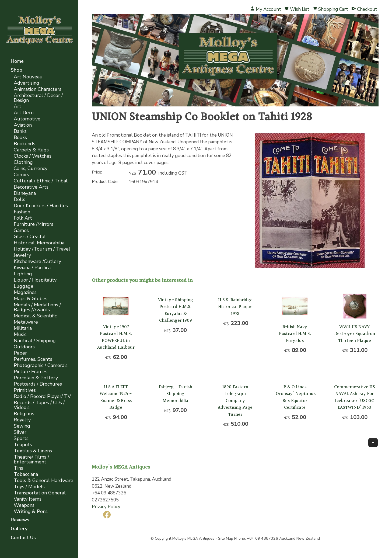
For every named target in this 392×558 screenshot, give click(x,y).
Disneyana (25, 193)
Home (17, 62)
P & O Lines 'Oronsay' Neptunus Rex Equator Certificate (295, 397)
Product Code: (105, 182)
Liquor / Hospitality (35, 280)
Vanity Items (28, 499)
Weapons (24, 505)
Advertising (27, 83)
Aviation (23, 125)
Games (21, 231)
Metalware (26, 322)
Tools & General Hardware (43, 481)
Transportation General (40, 493)
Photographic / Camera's (41, 365)
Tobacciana (26, 474)
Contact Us (23, 538)
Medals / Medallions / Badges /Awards (37, 307)
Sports (21, 439)
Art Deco (24, 113)
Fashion (22, 212)
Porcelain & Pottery (36, 378)
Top (373, 443)
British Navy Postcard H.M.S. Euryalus (295, 334)
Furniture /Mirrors (34, 224)
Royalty (22, 420)
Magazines (25, 292)
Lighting (23, 274)
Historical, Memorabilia (39, 243)
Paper (20, 353)
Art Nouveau (28, 77)
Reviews (20, 520)
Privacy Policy (106, 507)
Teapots (23, 445)
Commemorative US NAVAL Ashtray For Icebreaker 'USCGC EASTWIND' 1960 (355, 397)
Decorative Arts (31, 187)
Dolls (20, 200)
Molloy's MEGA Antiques (193, 538)
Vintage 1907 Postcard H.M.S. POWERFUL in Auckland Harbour (116, 337)
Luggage (24, 286)
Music (20, 335)
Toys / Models (29, 487)
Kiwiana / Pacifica (32, 268)
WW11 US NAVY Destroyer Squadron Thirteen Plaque (355, 334)
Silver (20, 432)
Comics (21, 175)
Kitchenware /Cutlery (37, 261)
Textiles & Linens (33, 451)
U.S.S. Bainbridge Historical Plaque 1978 (235, 307)
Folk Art (23, 218)
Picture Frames (31, 372)
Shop (17, 70)
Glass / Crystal (30, 237)
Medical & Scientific (35, 316)
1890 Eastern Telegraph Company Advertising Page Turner (235, 401)
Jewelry (22, 255)
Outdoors (24, 347)
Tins (18, 468)
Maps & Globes (31, 299)
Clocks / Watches (33, 156)
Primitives (25, 390)
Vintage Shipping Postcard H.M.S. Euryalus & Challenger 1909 (176, 310)
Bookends (24, 144)
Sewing (22, 426)
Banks (20, 131)
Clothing (23, 162)
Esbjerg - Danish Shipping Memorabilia (176, 394)
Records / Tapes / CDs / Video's (39, 405)
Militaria (23, 328)
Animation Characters (38, 89)
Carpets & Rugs (31, 150)
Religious (24, 414)
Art (17, 107)
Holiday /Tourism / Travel (42, 249)
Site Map (226, 538)
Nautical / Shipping (35, 341)
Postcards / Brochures (38, 384)
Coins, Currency (31, 169)
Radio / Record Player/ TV (42, 396)
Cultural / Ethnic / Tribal (41, 181)
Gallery (19, 529)
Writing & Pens (31, 512)
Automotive (27, 119)
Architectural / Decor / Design (38, 98)
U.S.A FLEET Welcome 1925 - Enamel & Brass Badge (116, 397)
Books (20, 138)
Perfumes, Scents (33, 359)
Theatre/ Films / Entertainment (31, 460)
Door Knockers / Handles (41, 206)
